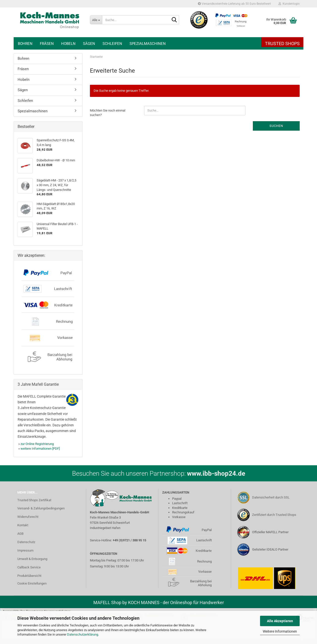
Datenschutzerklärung (83, 634)
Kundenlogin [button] (289, 4)
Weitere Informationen (280, 631)
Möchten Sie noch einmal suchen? (108, 113)
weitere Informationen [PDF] (40, 449)
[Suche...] (96, 20)
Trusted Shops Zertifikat (34, 500)
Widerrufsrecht (28, 517)
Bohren (25, 44)
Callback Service (29, 567)
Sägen (89, 44)
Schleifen (112, 44)
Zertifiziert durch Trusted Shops (274, 515)
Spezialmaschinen (148, 44)
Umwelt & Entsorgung (32, 559)
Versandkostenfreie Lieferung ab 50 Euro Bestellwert (234, 4)
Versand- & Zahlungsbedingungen (41, 508)
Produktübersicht (29, 576)
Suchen (276, 126)
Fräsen (47, 44)
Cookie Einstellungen (32, 583)
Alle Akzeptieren (280, 621)
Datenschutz (26, 542)
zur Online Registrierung (37, 444)
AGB (20, 534)
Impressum (25, 550)
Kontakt (23, 525)
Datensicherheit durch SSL (271, 497)
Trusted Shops (282, 44)
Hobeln (68, 44)
